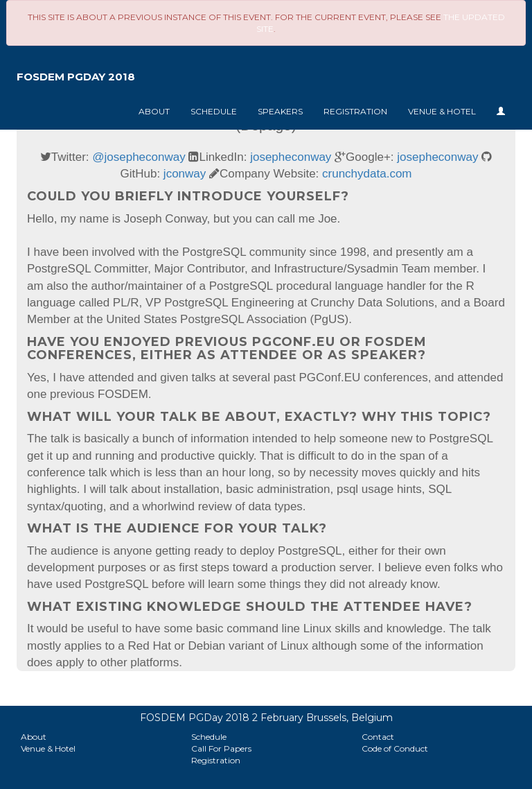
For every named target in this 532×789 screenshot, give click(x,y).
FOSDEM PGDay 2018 (76, 77)
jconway (185, 174)
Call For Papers (221, 748)
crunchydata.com (367, 174)
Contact (378, 737)
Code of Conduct (395, 748)
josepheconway (291, 157)
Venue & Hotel (442, 111)
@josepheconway (139, 157)
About (154, 111)
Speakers (280, 111)
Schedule (214, 111)
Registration (355, 111)
